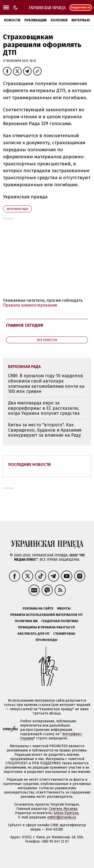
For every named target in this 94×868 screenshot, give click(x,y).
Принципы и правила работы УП (46, 627)
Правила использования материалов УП (46, 615)
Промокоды (46, 640)
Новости (12, 20)
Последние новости (30, 464)
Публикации (35, 20)
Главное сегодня (25, 325)
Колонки (59, 20)
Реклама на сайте (38, 608)
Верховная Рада (17, 209)
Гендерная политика (60, 621)
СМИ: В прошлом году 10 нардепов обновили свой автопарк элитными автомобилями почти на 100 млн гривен (46, 384)
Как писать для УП (33, 634)
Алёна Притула (66, 813)
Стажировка (64, 634)
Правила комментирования (30, 305)
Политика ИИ (26, 621)
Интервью (81, 20)
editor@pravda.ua (62, 817)
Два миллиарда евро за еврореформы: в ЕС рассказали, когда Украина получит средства (44, 408)
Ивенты (64, 608)
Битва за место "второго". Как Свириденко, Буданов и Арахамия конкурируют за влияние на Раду (45, 430)
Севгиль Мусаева (63, 809)
